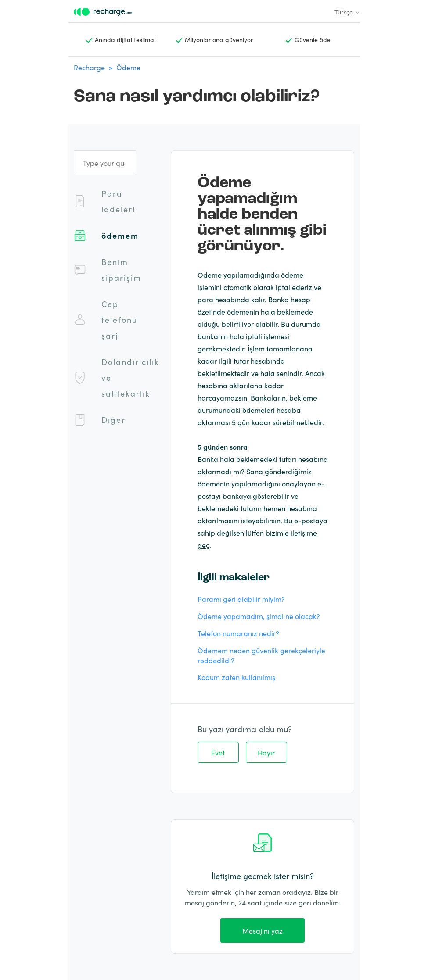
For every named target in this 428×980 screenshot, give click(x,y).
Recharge (89, 67)
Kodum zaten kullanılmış (236, 677)
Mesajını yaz (263, 930)
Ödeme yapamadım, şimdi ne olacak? (259, 616)
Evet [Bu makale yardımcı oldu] (218, 752)
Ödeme (128, 67)
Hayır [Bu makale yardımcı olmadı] (266, 752)
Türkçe (347, 12)
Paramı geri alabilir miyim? (241, 599)
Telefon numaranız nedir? (238, 633)
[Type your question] (105, 163)
